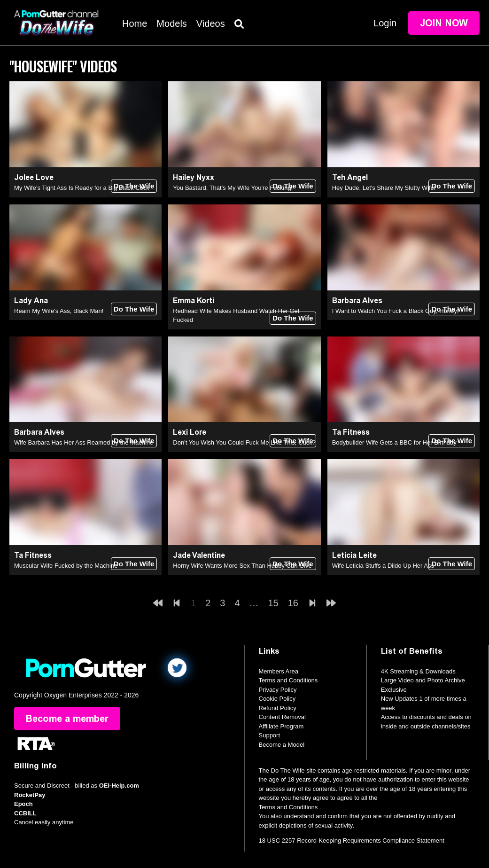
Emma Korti (194, 301)
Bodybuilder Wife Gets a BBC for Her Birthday (394, 442)
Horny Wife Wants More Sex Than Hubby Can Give (242, 566)
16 (293, 603)
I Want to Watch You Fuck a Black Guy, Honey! (396, 311)
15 (273, 603)
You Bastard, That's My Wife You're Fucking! (233, 188)
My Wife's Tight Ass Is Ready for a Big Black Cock (82, 188)
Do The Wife (134, 186)
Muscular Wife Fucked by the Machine (66, 566)
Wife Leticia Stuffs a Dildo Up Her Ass (383, 566)
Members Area (279, 671)
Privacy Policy (278, 690)
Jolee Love (34, 177)
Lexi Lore (190, 432)
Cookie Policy (277, 699)
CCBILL (25, 813)
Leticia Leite (354, 555)
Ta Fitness (351, 432)
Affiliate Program (281, 726)
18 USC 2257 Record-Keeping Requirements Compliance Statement (352, 841)
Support (270, 735)
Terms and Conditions (288, 680)
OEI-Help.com (119, 786)
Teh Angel (350, 177)
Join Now (444, 23)
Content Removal (282, 717)
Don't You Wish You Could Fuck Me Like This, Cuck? (244, 442)
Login (385, 23)
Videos (211, 23)
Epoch (23, 804)
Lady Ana (31, 301)
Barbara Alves (357, 301)
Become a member (67, 719)
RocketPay (30, 795)
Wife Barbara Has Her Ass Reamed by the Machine (84, 442)
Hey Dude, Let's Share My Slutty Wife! (384, 188)
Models (171, 23)
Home (135, 23)
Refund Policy (278, 708)
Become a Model (282, 745)
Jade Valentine (199, 555)
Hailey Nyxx (194, 177)
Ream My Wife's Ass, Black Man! (59, 311)
